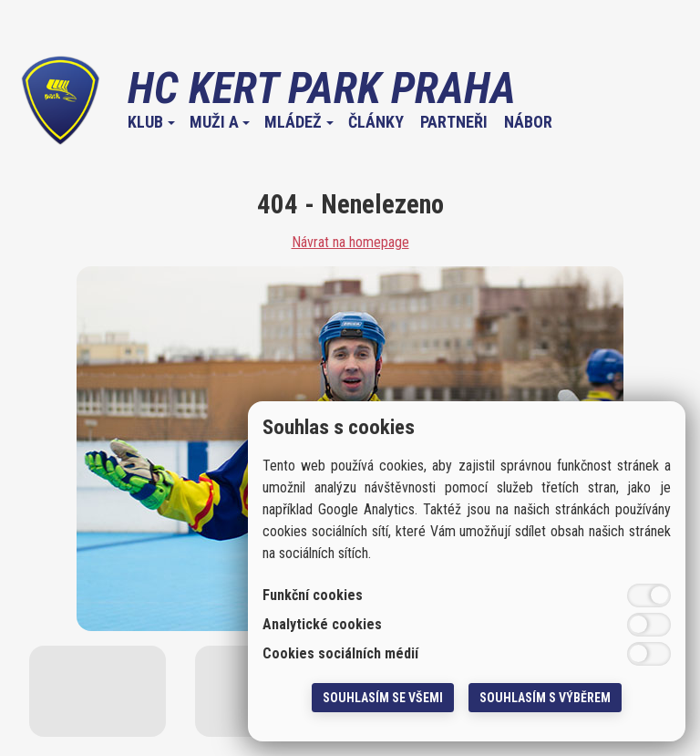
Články (376, 122)
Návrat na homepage (350, 243)
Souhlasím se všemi (383, 698)
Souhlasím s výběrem (545, 698)
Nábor (528, 122)
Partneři (454, 122)
